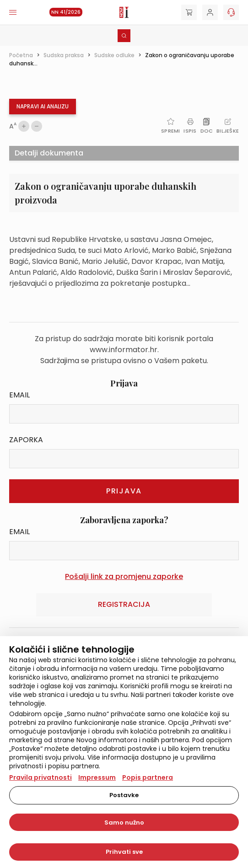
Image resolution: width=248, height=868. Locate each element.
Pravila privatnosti (40, 777)
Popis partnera (148, 777)
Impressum (97, 777)
